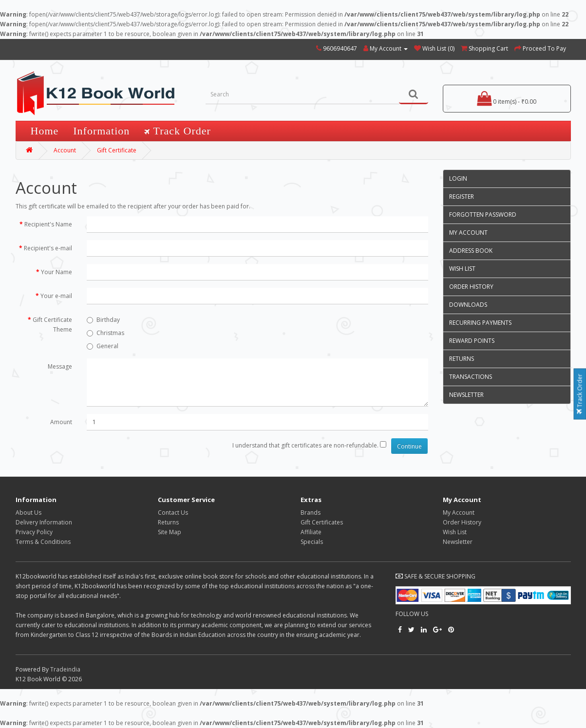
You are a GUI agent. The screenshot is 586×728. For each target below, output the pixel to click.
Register (462, 196)
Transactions (471, 377)
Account (65, 150)
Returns (462, 359)
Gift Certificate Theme (52, 325)
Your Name (57, 272)
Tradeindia (65, 669)
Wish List (462, 269)
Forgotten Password (483, 215)
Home (45, 131)
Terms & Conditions (43, 542)
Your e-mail (56, 296)
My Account (468, 233)
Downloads (468, 305)
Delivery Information (44, 522)
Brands (311, 513)
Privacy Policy (34, 532)
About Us (28, 513)
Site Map (170, 532)
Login (458, 178)
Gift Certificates (322, 522)
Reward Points (472, 341)
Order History (471, 287)
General (103, 346)
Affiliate (311, 532)
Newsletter (466, 395)
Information (101, 131)
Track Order (580, 394)
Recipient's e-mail (48, 248)
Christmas (105, 333)
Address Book (471, 251)
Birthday (103, 320)
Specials (312, 542)
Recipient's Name (48, 224)
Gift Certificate (117, 150)
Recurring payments (480, 323)
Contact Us (173, 513)
